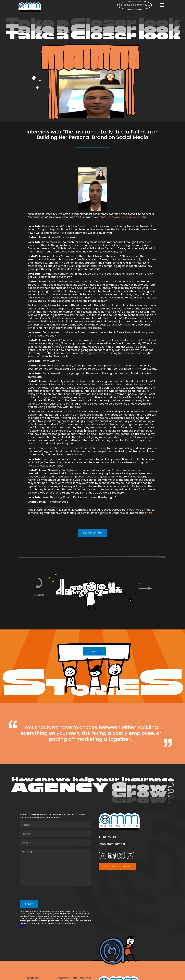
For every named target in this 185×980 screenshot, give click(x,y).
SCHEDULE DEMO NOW (117, 866)
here (150, 513)
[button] (162, 5)
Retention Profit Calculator (74, 978)
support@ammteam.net (49, 817)
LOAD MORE (94, 651)
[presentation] (42, 893)
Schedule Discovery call (134, 5)
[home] (30, 7)
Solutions (33, 978)
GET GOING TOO (93, 533)
